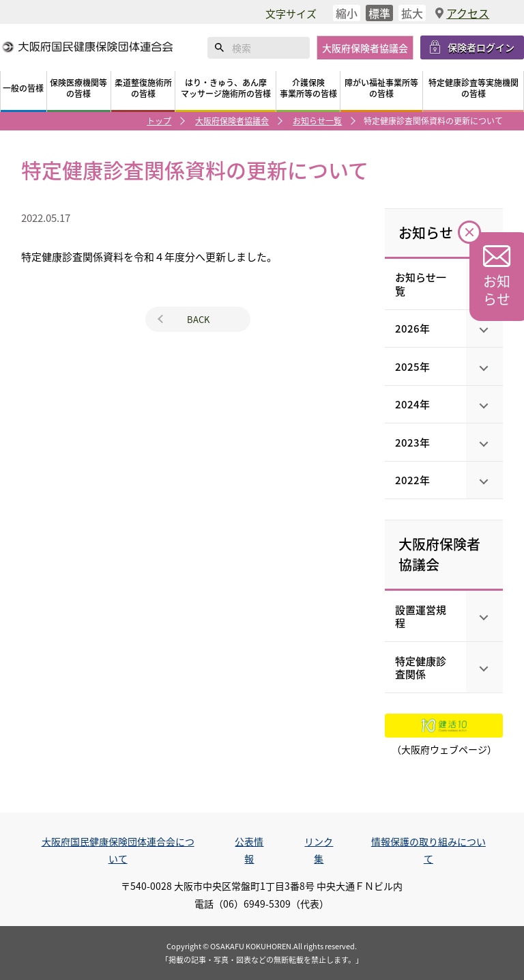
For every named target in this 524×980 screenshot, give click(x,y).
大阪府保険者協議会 (232, 121)
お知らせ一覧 (317, 121)
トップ (159, 121)
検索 (220, 48)
